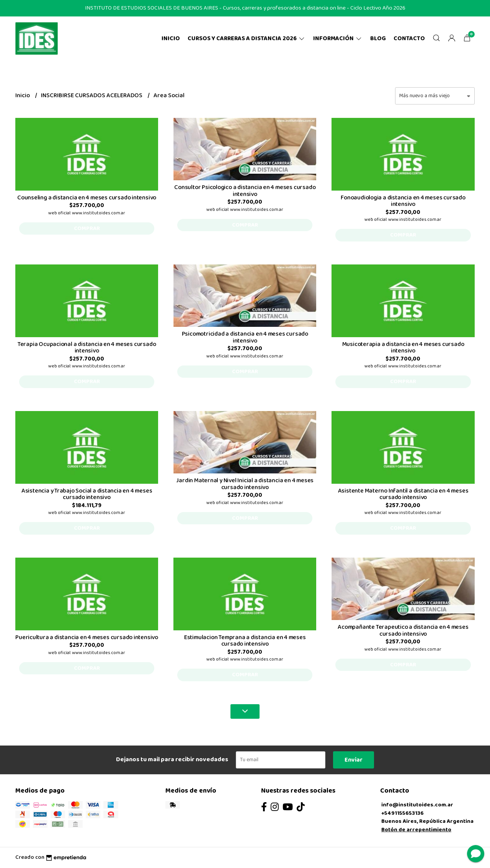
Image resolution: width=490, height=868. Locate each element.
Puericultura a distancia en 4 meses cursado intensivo (87, 637)
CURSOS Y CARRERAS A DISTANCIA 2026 (247, 38)
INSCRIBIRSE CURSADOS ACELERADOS (92, 95)
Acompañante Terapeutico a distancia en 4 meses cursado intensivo (403, 631)
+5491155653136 (403, 813)
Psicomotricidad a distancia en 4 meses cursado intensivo (245, 337)
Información (338, 38)
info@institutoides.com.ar (417, 805)
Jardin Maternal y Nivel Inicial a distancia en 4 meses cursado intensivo (245, 484)
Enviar (354, 760)
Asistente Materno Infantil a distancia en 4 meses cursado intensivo (403, 494)
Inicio (171, 38)
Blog (378, 38)
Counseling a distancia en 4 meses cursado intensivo (87, 198)
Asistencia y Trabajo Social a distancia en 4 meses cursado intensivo (87, 494)
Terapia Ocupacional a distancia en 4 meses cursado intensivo (87, 348)
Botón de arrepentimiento (416, 830)
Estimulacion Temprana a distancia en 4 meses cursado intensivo (245, 641)
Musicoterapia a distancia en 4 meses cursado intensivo (403, 348)
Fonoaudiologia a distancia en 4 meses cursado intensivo (403, 201)
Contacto (409, 38)
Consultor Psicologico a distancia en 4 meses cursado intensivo (245, 191)
